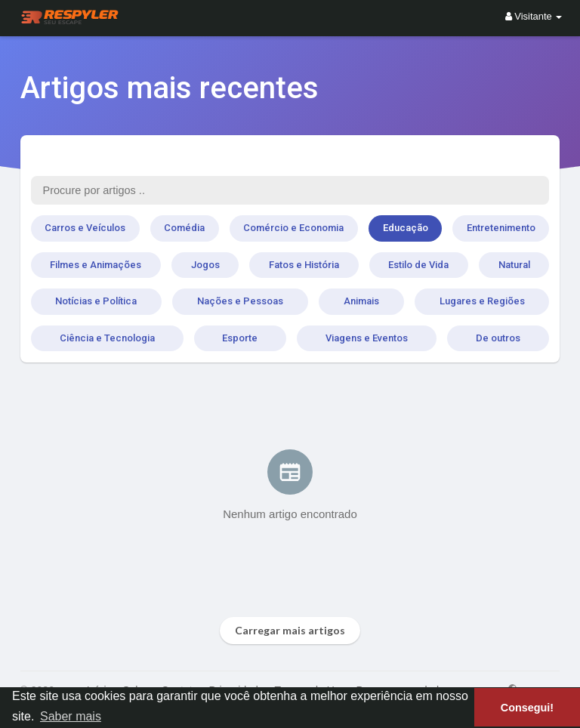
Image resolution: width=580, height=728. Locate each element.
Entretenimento (501, 228)
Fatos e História (304, 265)
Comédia (184, 228)
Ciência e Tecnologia (107, 338)
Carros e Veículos (85, 228)
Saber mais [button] (71, 716)
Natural (514, 265)
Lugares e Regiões (482, 301)
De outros (498, 338)
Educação (406, 228)
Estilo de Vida (418, 265)
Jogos (205, 265)
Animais (361, 301)
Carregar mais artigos (290, 630)
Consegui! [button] (527, 708)
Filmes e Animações (96, 265)
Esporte (240, 338)
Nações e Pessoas (240, 301)
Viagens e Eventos (367, 338)
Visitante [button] (534, 16)
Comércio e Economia (293, 228)
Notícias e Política (96, 301)
